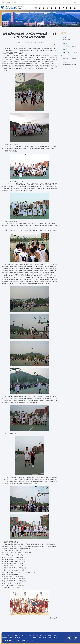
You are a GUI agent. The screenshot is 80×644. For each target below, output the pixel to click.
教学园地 (44, 6)
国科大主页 (5, 2)
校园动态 (59, 6)
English (10, 2)
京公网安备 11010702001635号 (24, 641)
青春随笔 (67, 6)
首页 (36, 6)
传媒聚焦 (71, 6)
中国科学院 (5, 635)
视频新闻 (75, 6)
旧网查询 (56, 635)
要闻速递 (40, 6)
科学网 (24, 635)
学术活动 (63, 6)
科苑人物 (55, 6)
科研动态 (48, 6)
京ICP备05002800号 (8, 641)
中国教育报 (39, 635)
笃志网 (14, 2)
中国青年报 (31, 635)
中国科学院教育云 (15, 635)
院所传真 (51, 6)
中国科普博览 (48, 635)
